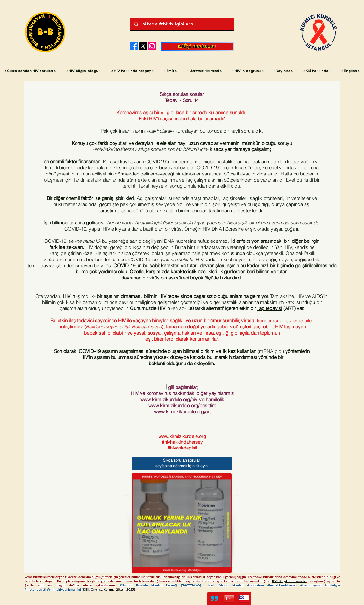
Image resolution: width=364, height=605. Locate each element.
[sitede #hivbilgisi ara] (182, 24)
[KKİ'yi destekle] (198, 46)
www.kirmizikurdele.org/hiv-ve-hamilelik (182, 399)
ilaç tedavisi (270, 308)
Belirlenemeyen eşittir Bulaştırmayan (124, 327)
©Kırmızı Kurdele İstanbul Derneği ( (151, 585)
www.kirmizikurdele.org (182, 436)
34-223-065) (193, 585)
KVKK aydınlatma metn (289, 581)
